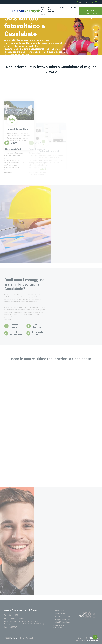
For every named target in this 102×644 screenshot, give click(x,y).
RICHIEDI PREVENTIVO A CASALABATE (91, 12)
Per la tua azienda (51, 10)
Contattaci (72, 7)
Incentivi (61, 7)
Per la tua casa (43, 11)
